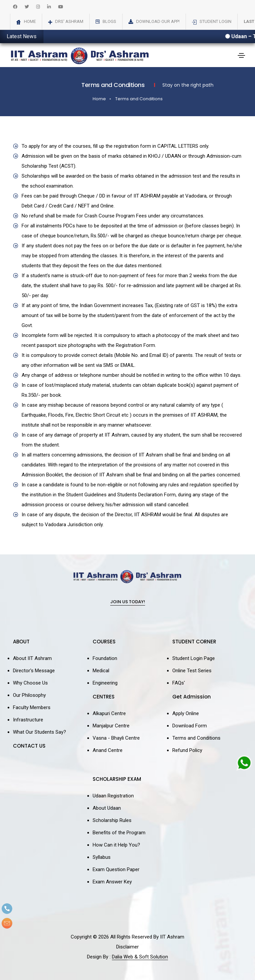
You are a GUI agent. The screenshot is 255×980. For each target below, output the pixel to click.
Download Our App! (158, 21)
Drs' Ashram (69, 21)
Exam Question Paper (116, 869)
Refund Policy (187, 750)
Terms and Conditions (139, 99)
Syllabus (102, 857)
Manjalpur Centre (111, 726)
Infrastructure (28, 720)
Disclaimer (127, 947)
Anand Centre (108, 750)
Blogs (109, 21)
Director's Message (34, 671)
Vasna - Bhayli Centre (116, 738)
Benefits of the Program (119, 833)
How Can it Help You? (116, 845)
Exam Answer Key (112, 882)
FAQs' (179, 683)
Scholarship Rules (112, 820)
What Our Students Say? (40, 732)
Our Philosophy (29, 695)
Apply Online (186, 713)
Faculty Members (32, 707)
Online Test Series (192, 671)
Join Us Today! (128, 602)
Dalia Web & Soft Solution (140, 957)
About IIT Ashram (32, 658)
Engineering (105, 683)
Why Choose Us (30, 683)
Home (30, 21)
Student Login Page (194, 658)
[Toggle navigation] (241, 55)
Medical (101, 671)
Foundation (105, 658)
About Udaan (107, 808)
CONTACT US (29, 746)
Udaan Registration (113, 796)
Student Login (215, 21)
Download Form (190, 726)
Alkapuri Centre (109, 713)
